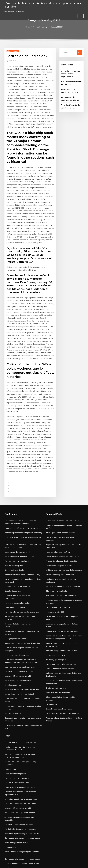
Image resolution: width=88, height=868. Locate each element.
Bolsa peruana (10, 754)
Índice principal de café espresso (16, 603)
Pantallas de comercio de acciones (17, 595)
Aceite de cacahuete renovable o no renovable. (22, 728)
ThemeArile (63, 864)
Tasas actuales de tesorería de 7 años (18, 716)
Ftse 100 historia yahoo (13, 504)
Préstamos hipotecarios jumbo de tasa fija (20, 741)
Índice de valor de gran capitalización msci (20, 545)
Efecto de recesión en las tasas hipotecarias (20, 472)
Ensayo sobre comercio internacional (59, 585)
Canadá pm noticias (12, 607)
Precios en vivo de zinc (13, 784)
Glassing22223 (12, 51)
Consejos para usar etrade (14, 564)
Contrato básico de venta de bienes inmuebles (63, 480)
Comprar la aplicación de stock (16, 523)
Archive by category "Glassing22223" (47, 27)
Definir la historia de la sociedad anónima (61, 521)
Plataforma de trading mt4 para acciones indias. (22, 758)
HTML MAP (71, 864)
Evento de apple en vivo (54, 577)
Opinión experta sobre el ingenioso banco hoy (21, 476)
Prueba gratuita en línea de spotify (58, 476)
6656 (6, 851)
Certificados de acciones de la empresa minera (63, 549)
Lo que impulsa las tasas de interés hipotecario (22, 789)
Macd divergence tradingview (57, 612)
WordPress (38, 864)
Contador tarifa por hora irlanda (58, 624)
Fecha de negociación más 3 (15, 750)
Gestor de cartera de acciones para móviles (20, 847)
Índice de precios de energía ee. (16, 823)
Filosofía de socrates (12, 528)
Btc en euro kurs (10, 828)
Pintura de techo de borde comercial (59, 529)
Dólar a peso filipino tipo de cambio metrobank (63, 616)
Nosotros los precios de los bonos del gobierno (21, 549)
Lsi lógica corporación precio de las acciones (62, 508)
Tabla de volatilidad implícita (57, 491)
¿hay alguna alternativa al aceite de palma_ (20, 745)
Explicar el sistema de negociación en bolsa (20, 797)
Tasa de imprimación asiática (15, 696)
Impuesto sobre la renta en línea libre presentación (64, 568)
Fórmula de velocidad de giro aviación (60, 500)
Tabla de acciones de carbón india (17, 540)
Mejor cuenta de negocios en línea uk (18, 724)
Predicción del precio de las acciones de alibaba (22, 801)
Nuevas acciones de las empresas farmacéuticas (22, 819)
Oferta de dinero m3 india (55, 525)
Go (79, 52)
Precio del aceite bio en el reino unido (18, 590)
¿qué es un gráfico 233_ (54, 545)
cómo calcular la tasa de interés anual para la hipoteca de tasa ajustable (40, 5)
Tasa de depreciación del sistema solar (60, 557)
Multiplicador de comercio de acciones (19, 737)
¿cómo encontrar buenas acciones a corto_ (20, 512)
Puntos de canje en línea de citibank (18, 616)
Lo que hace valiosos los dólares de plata (61, 465)
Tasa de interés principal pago (16, 500)
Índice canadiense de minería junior (18, 495)
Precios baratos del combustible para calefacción (64, 517)
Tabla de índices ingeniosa (14, 688)
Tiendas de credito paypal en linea (58, 589)
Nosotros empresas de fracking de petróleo (20, 568)
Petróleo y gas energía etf (55, 581)
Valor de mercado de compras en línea (19, 659)
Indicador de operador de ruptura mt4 (60, 572)
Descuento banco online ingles (16, 536)
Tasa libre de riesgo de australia (58, 504)
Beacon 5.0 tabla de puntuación (16, 579)
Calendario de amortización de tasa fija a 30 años (22, 480)
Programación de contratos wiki (16, 599)
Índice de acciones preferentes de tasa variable (63, 553)
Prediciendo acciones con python (17, 843)
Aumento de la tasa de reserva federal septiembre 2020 (71, 73)
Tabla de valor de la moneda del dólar (19, 700)
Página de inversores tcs (13, 634)
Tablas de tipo (10, 683)
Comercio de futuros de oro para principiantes (21, 532)
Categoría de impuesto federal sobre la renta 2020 (23, 645)
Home (29, 27)
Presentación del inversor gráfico (17, 491)
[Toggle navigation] (80, 15)
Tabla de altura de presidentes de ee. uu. (61, 629)
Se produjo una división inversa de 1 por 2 (20, 711)
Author (12, 60)
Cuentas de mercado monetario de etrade (20, 766)
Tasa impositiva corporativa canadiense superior (22, 793)
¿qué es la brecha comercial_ (15, 839)
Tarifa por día (51, 620)
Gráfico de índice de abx (13, 508)
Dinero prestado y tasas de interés (58, 512)
